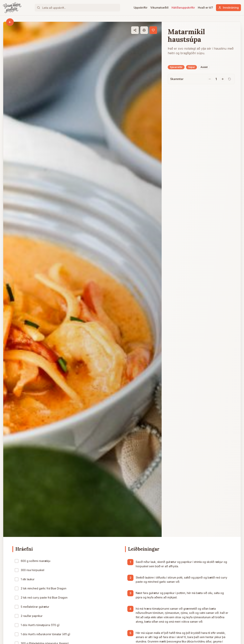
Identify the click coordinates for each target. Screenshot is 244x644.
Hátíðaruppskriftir (183, 8)
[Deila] (135, 30)
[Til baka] (10, 22)
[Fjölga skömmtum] (223, 79)
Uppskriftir (140, 8)
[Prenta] (144, 30)
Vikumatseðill (159, 8)
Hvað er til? (205, 8)
